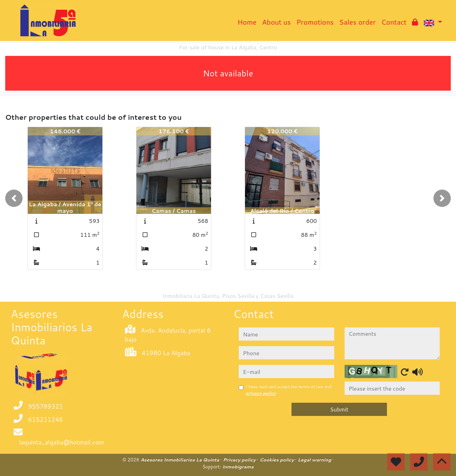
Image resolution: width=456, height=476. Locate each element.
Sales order (357, 22)
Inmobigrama (238, 467)
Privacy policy (240, 460)
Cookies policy (277, 460)
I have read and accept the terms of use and (289, 390)
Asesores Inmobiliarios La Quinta (180, 460)
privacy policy (261, 393)
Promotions (315, 22)
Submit (339, 409)
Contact (394, 22)
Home (247, 22)
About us (276, 22)
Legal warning (315, 460)
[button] (14, 198)
